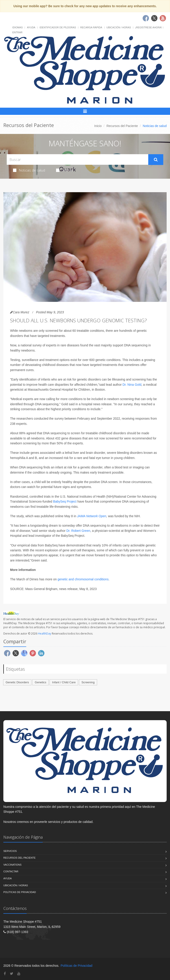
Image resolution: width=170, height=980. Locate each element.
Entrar (17, 32)
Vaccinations (12, 865)
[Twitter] (12, 974)
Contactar (11, 871)
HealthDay (45, 634)
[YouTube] (19, 974)
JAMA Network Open (92, 516)
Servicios (10, 851)
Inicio (98, 126)
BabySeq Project (65, 501)
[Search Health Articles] (77, 159)
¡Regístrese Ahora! (149, 27)
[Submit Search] (156, 160)
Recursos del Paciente (122, 126)
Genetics (40, 682)
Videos (64, 170)
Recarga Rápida (91, 27)
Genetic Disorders (17, 682)
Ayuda (31, 27)
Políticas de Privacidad (20, 892)
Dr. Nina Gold (132, 385)
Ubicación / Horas (119, 27)
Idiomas (17, 27)
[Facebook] (5, 974)
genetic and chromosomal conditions (83, 579)
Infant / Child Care (64, 682)
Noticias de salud (29, 170)
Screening (88, 682)
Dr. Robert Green (78, 531)
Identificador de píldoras (58, 27)
